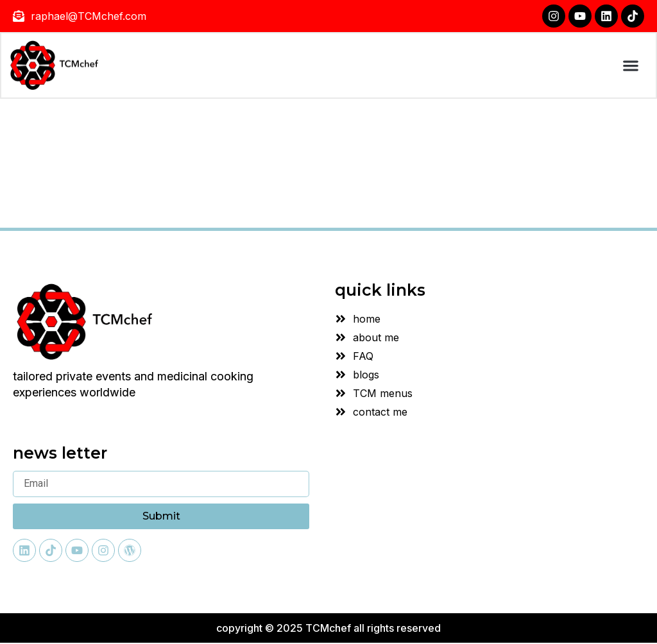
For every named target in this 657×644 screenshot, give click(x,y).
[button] (630, 66)
